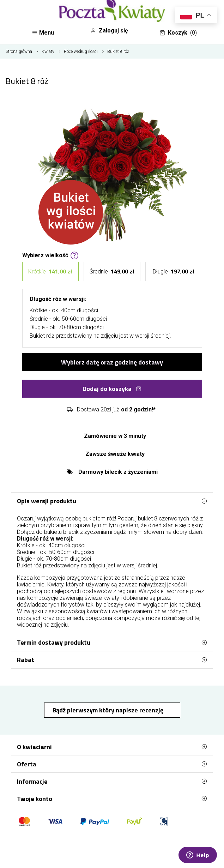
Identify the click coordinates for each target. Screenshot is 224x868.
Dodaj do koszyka (112, 389)
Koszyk (178, 33)
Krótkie (50, 272)
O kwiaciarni (112, 747)
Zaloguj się (109, 31)
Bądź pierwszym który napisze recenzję (109, 710)
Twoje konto (112, 798)
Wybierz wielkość (50, 255)
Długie (174, 272)
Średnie (112, 272)
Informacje (112, 781)
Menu (43, 33)
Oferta (112, 764)
